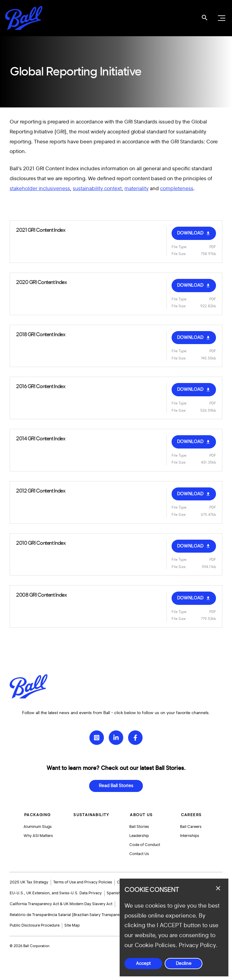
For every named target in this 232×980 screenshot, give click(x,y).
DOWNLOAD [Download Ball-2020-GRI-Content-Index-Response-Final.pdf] (190, 285)
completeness (177, 188)
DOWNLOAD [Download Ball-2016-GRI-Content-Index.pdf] (190, 389)
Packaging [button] (37, 812)
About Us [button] (141, 812)
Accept (143, 964)
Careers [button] (191, 812)
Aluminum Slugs (38, 824)
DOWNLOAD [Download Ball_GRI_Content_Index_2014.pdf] (190, 442)
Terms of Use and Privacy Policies (83, 882)
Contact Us (139, 854)
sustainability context (97, 188)
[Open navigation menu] (221, 18)
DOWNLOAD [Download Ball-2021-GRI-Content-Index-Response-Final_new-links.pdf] (190, 233)
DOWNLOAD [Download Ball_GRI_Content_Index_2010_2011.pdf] (190, 494)
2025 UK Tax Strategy (29, 882)
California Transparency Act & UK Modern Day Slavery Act (61, 904)
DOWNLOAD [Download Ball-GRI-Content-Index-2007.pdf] (190, 598)
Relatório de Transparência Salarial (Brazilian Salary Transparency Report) (75, 915)
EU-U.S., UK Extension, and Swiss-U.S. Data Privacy (56, 893)
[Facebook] (135, 735)
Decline (184, 964)
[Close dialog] (218, 888)
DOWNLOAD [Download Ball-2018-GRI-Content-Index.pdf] (190, 338)
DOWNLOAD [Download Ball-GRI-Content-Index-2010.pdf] (190, 546)
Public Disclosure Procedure (35, 925)
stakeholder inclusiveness (40, 188)
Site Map (72, 925)
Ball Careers (191, 824)
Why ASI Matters (39, 834)
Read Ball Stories (116, 783)
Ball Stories (139, 824)
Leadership (139, 834)
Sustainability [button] (92, 812)
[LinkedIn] (116, 735)
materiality (137, 188)
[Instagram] (97, 735)
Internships (190, 834)
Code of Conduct (145, 844)
